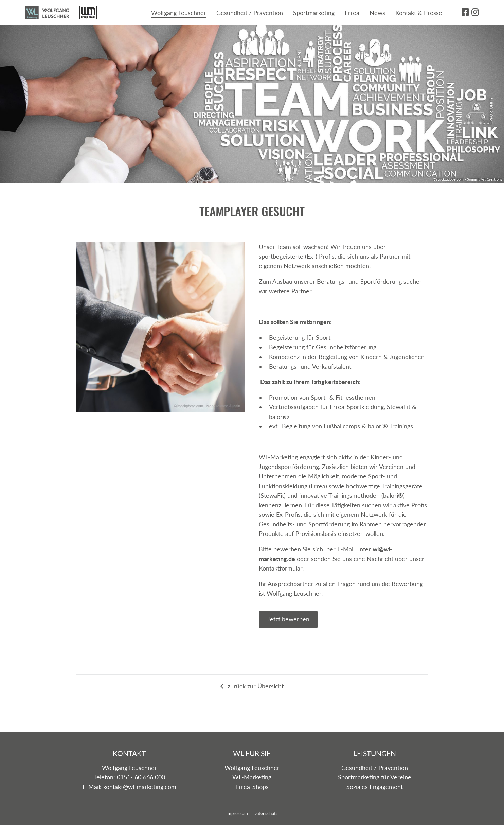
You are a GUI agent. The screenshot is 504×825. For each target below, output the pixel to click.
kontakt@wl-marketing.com (140, 787)
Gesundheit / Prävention (250, 13)
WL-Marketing (252, 777)
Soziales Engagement (375, 787)
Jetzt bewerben (288, 619)
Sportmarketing (314, 13)
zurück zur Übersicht (252, 686)
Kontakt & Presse (419, 13)
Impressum (237, 813)
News (377, 13)
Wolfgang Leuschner (179, 13)
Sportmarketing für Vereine (375, 777)
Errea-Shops (252, 787)
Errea (352, 13)
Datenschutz (266, 813)
